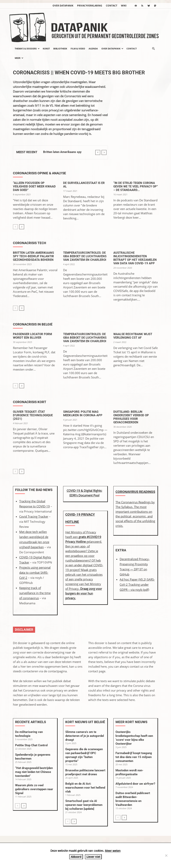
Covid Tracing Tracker (34, 516)
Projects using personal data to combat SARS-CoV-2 (35, 573)
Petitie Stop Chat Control (31, 745)
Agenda (93, 49)
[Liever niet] (166, 855)
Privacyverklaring (90, 6)
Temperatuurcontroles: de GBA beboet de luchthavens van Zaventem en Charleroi (85, 256)
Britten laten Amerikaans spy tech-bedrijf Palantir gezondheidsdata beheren (33, 256)
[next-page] (22, 227)
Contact (112, 6)
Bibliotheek (60, 49)
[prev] (98, 152)
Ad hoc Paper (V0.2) (133, 579)
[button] (153, 49)
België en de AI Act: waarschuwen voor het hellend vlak (85, 788)
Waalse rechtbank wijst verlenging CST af (133, 336)
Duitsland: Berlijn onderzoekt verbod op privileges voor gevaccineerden (131, 417)
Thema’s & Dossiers (27, 49)
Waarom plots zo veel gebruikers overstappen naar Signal (34, 789)
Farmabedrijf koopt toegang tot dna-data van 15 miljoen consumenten (134, 757)
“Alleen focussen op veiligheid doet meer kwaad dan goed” (34, 186)
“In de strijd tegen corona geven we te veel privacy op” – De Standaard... (136, 186)
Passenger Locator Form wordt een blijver (32, 336)
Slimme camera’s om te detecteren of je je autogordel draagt (85, 736)
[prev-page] (15, 227)
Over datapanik (63, 6)
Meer (19, 58)
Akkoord (76, 857)
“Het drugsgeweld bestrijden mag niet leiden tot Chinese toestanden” (34, 772)
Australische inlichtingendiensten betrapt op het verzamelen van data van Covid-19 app (135, 258)
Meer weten (113, 851)
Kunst (46, 49)
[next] (104, 152)
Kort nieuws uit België (85, 722)
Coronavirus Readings (135, 492)
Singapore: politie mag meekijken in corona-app (83, 414)
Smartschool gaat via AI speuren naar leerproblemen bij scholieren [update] (84, 805)
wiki (124, 6)
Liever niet (93, 857)
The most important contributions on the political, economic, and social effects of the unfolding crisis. (135, 516)
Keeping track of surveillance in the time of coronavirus (35, 593)
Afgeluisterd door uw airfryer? (135, 784)
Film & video (78, 49)
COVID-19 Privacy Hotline (80, 518)
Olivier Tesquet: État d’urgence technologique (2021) (33, 415)
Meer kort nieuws (131, 722)
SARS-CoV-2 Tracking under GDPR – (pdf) (137, 584)
